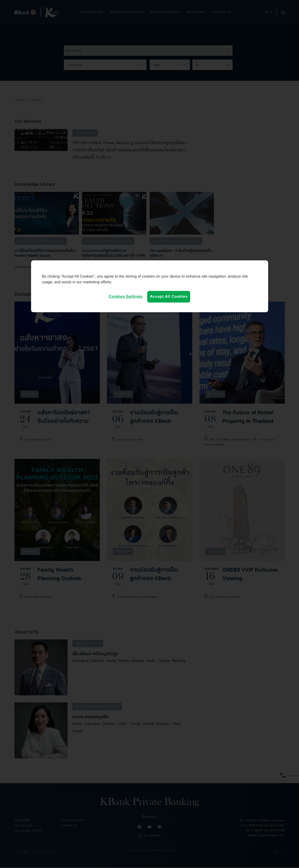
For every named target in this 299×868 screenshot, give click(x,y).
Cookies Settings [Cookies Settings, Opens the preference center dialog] (126, 296)
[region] (150, 286)
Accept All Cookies (169, 296)
